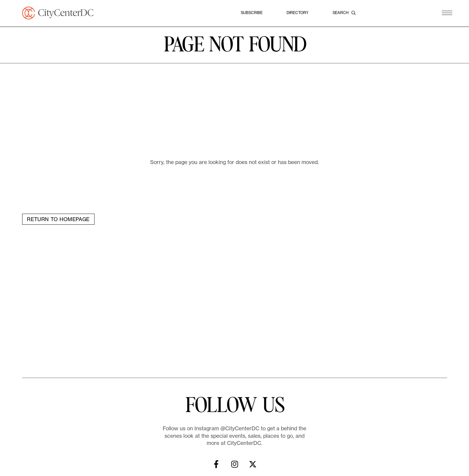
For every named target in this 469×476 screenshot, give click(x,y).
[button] (447, 13)
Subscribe (252, 13)
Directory (298, 13)
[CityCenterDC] (58, 13)
